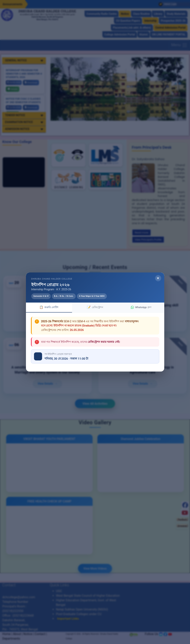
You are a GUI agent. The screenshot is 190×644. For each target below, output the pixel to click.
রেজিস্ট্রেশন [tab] (95, 307)
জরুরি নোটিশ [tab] (49, 307)
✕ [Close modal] (158, 278)
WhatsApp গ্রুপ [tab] (141, 307)
